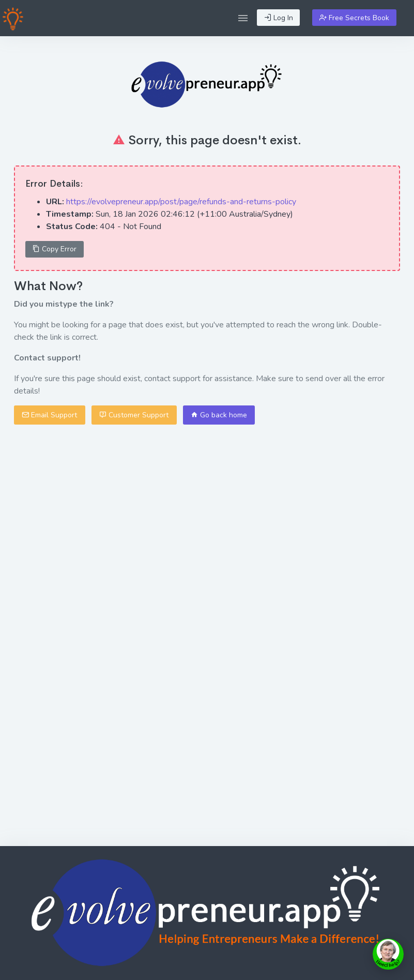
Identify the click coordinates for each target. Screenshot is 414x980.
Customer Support (134, 415)
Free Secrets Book (354, 18)
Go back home (219, 415)
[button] (243, 18)
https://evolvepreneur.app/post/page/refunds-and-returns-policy (181, 202)
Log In (279, 18)
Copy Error (55, 249)
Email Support (49, 415)
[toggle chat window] (388, 954)
